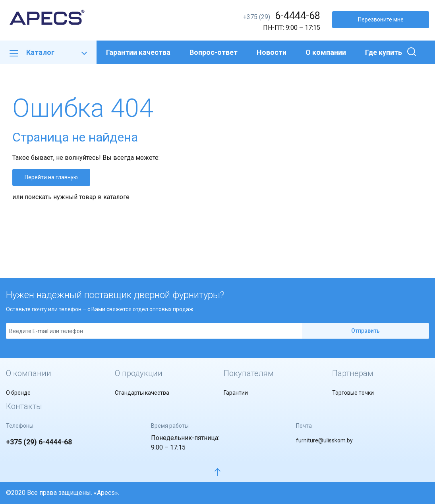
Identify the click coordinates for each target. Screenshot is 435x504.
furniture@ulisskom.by (324, 440)
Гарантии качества (138, 52)
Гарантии (236, 393)
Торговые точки (353, 393)
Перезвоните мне (381, 19)
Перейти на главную (51, 177)
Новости (272, 52)
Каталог (48, 52)
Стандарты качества (142, 393)
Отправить (365, 331)
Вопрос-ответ (214, 52)
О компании (326, 52)
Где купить (384, 52)
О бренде (18, 393)
